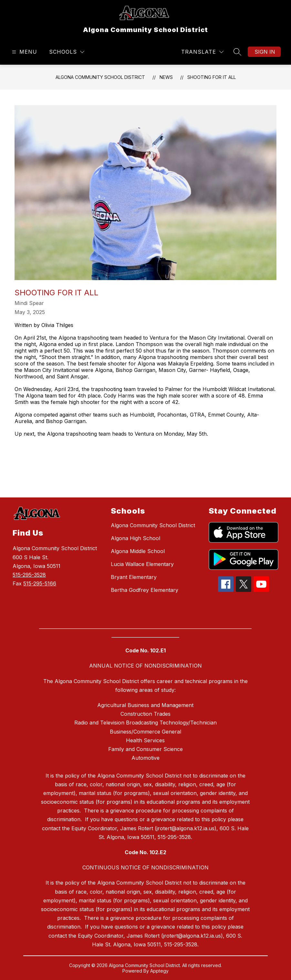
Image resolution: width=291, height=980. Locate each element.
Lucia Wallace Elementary (142, 564)
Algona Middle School (138, 551)
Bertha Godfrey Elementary (145, 590)
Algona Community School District (100, 77)
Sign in (265, 52)
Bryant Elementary (134, 577)
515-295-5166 (40, 583)
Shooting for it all (212, 77)
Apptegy (159, 971)
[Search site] (237, 52)
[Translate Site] (202, 52)
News (166, 77)
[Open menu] (24, 52)
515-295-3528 (29, 575)
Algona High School (135, 538)
